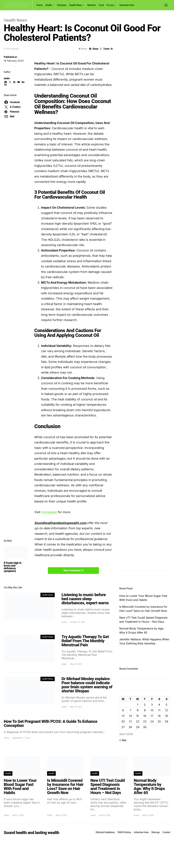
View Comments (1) (73, 570)
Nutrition (92, 5)
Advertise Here (127, 5)
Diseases (62, 5)
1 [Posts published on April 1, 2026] (138, 705)
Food (101, 5)
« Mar (123, 740)
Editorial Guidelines (105, 832)
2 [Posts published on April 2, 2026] (145, 705)
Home (39, 5)
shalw (7, 78)
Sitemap (155, 832)
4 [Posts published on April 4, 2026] (159, 705)
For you (110, 5)
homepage (49, 512)
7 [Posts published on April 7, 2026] (130, 710)
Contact (166, 832)
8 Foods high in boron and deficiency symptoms (13, 567)
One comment (13, 49)
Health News (76, 5)
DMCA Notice (124, 832)
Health (49, 5)
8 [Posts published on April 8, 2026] (138, 710)
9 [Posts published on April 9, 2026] (145, 710)
